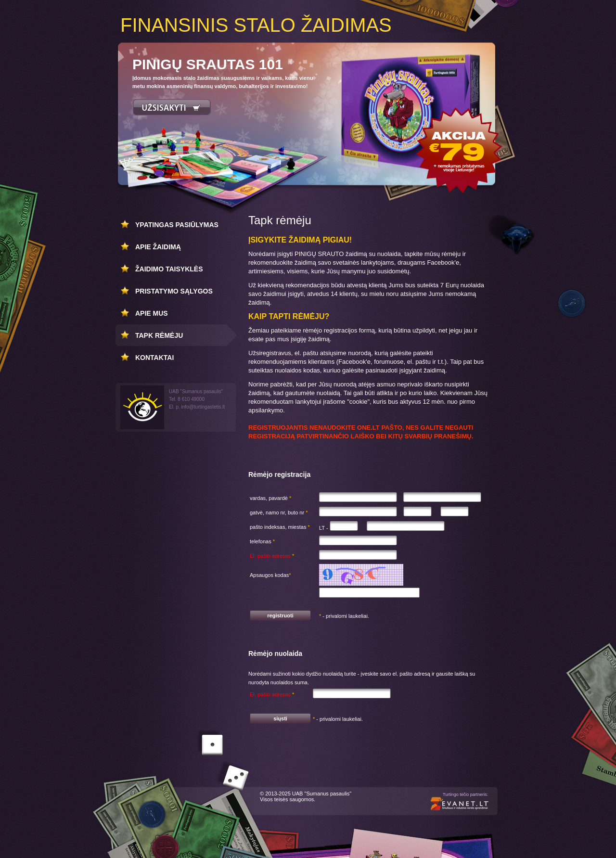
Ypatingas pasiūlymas (177, 225)
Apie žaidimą (158, 247)
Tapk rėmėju (159, 335)
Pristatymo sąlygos (174, 291)
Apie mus (152, 313)
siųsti (280, 718)
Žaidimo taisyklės (169, 269)
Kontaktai (154, 358)
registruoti (280, 615)
